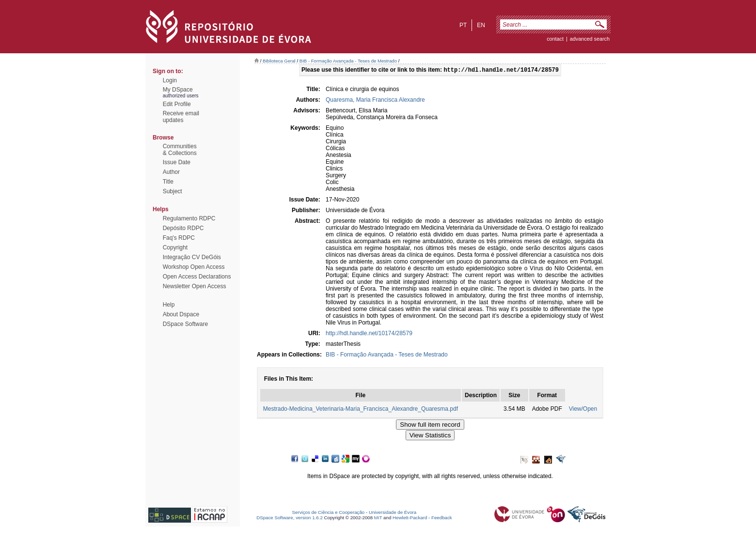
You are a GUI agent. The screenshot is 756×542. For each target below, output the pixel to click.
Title (168, 182)
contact (555, 39)
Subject (173, 191)
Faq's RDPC (179, 238)
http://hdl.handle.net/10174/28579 (369, 334)
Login (170, 80)
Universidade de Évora (393, 513)
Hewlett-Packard (410, 519)
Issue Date (177, 162)
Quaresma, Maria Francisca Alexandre (375, 101)
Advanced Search (590, 39)
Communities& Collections (180, 150)
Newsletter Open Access (195, 286)
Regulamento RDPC (189, 218)
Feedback (442, 519)
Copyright (175, 248)
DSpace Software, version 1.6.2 (290, 519)
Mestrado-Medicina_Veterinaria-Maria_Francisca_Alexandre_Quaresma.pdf (361, 410)
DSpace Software (185, 324)
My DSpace (178, 90)
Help (169, 305)
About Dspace (181, 314)
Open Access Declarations (197, 277)
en (481, 25)
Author (171, 172)
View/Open (583, 410)
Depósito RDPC (183, 228)
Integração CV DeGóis (192, 257)
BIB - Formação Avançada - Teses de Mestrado (348, 61)
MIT (378, 519)
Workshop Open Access (194, 267)
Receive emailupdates (181, 117)
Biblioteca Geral (279, 61)
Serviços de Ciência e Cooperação (329, 513)
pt (463, 25)
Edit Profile (177, 104)
